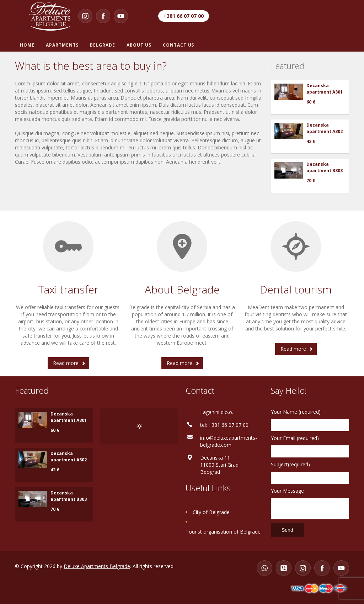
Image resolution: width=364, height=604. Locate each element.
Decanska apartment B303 (325, 167)
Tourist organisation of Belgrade (223, 532)
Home (27, 45)
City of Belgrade (211, 512)
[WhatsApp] (264, 568)
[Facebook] (103, 16)
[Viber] (284, 568)
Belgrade (103, 45)
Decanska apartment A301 (325, 89)
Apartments (62, 45)
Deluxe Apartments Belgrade (97, 566)
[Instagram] (85, 16)
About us (139, 45)
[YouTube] (121, 16)
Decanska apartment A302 (325, 128)
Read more (66, 363)
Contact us (179, 45)
